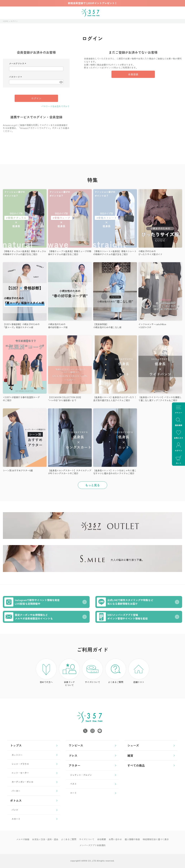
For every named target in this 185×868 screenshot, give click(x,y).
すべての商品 (136, 765)
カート (178, 459)
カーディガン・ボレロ (22, 782)
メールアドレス (18, 63)
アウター (74, 765)
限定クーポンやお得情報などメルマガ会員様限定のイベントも (29, 617)
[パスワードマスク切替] (61, 82)
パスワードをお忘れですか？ (55, 106)
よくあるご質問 (116, 671)
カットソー (17, 755)
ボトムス (16, 800)
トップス (16, 745)
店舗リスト (139, 671)
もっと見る (92, 485)
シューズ (133, 745)
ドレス (73, 755)
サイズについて (92, 671)
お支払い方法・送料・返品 (45, 839)
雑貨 (130, 755)
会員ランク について (69, 673)
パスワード (16, 77)
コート (73, 793)
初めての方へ (46, 671)
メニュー (178, 409)
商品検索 (178, 422)
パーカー (16, 791)
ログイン (178, 447)
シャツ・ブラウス (20, 764)
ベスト (73, 784)
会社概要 (102, 839)
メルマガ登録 (23, 839)
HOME (6, 21)
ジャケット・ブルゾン (81, 775)
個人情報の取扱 (132, 839)
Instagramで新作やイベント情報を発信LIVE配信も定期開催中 (32, 602)
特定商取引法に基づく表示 (156, 839)
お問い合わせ (115, 839)
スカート (16, 819)
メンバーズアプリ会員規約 (92, 845)
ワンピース (76, 745)
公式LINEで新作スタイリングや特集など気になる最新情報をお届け (125, 602)
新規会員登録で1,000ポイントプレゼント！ (92, 3)
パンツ (15, 810)
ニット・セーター (20, 773)
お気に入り (178, 434)
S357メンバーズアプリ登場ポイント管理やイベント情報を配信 (122, 617)
